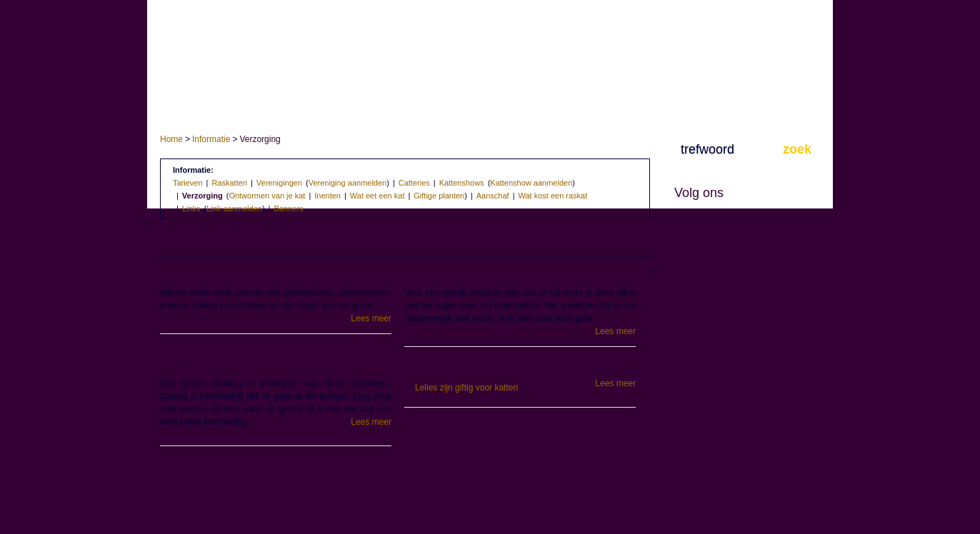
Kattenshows (462, 183)
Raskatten (229, 183)
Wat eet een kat (377, 196)
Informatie (211, 139)
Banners (288, 208)
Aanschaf (493, 196)
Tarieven (188, 183)
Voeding (183, 364)
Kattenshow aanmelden (531, 183)
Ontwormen (193, 273)
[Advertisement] (404, 493)
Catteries (414, 183)
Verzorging (202, 196)
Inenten (327, 196)
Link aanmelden (234, 208)
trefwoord (707, 149)
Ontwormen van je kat (267, 196)
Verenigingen (279, 183)
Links (191, 208)
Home (171, 139)
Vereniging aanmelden (347, 183)
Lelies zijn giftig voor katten (466, 388)
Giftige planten (439, 196)
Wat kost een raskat (553, 196)
